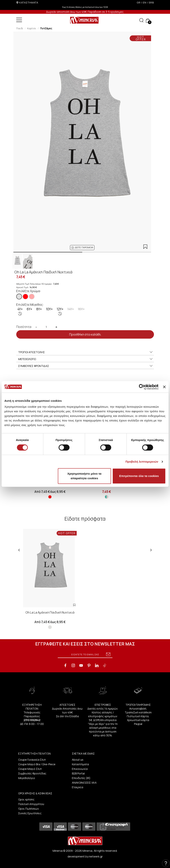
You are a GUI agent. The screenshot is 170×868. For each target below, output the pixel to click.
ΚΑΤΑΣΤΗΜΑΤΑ (29, 2)
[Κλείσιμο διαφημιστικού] (164, 387)
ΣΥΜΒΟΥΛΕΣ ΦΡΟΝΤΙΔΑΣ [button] (86, 366)
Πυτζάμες (46, 28)
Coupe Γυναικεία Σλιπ (32, 760)
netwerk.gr (96, 856)
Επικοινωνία (80, 769)
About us (78, 760)
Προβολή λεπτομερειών (142, 462)
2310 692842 (32, 720)
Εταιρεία (78, 787)
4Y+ (20, 311)
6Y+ (30, 309)
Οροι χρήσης (26, 799)
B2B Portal (78, 773)
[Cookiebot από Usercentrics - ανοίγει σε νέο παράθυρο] (142, 387)
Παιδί (20, 28)
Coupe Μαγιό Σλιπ (30, 769)
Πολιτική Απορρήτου (31, 804)
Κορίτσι (32, 28)
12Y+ (60, 311)
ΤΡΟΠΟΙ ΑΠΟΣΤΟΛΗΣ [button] (86, 352)
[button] (82, 248)
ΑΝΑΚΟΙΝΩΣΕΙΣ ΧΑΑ (84, 783)
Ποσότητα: (24, 327)
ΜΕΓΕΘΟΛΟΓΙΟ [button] (86, 359)
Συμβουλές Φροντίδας (32, 773)
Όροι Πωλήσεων (28, 809)
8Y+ (39, 309)
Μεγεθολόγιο (27, 778)
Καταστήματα (80, 764)
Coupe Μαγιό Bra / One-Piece (37, 764)
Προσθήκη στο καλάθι (85, 334)
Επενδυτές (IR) (81, 778)
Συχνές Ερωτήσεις (30, 813)
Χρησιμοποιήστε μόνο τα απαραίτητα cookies (84, 476)
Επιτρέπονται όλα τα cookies (139, 476)
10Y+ (49, 309)
